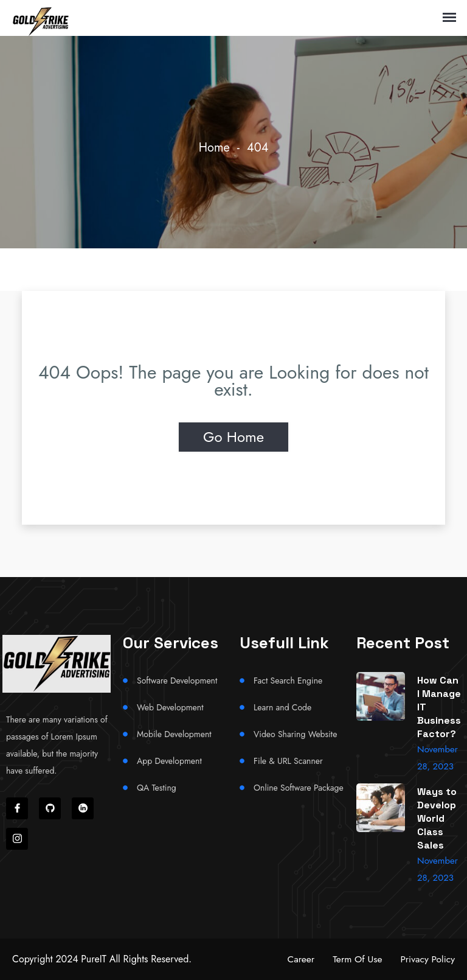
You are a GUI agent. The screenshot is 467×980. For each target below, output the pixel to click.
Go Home (233, 437)
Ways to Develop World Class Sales (437, 818)
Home (214, 148)
